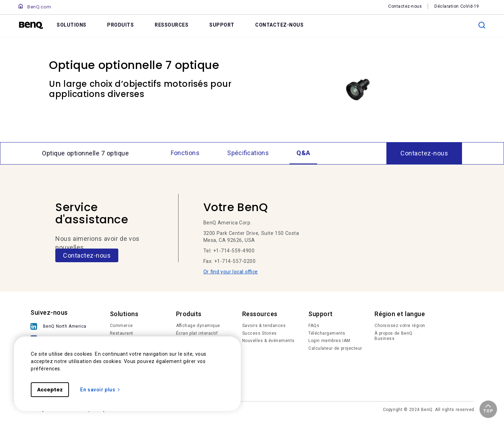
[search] (482, 25)
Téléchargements (327, 333)
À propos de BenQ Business (394, 336)
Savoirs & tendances (264, 326)
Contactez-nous (87, 255)
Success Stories (260, 333)
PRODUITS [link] (120, 25)
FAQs (314, 326)
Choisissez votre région (400, 326)
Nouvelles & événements (268, 341)
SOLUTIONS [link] (72, 25)
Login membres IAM (329, 341)
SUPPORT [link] (222, 25)
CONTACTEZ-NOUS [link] (279, 25)
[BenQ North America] (60, 327)
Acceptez (50, 390)
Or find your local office (231, 272)
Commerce (121, 326)
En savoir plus (100, 390)
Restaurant (122, 333)
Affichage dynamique (198, 326)
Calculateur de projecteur (335, 348)
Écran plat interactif (197, 333)
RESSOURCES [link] (171, 25)
